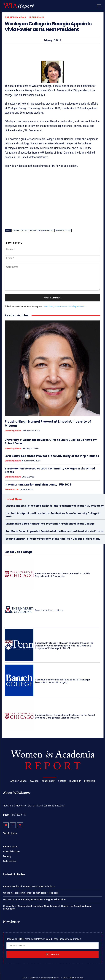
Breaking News (15, 17)
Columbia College (20, 231)
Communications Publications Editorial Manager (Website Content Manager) (63, 681)
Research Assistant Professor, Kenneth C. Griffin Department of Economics (62, 575)
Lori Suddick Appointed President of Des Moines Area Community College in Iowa (53, 515)
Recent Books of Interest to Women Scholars (29, 886)
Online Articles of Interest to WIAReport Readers (31, 893)
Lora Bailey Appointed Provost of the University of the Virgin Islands (52, 456)
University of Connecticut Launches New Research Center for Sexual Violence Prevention (47, 907)
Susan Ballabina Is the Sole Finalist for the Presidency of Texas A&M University (55, 506)
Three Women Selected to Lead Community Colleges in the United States (50, 470)
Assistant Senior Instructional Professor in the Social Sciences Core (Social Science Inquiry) (65, 716)
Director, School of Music (49, 610)
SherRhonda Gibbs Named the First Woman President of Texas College (50, 524)
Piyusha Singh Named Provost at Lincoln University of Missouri (48, 424)
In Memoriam (12, 489)
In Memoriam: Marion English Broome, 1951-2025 (38, 485)
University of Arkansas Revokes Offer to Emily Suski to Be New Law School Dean (51, 442)
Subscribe (52, 954)
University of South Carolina (42, 231)
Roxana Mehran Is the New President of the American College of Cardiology (53, 539)
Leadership (36, 17)
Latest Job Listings (19, 552)
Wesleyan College (63, 231)
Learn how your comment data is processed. (64, 306)
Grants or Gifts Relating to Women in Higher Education (34, 899)
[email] (52, 946)
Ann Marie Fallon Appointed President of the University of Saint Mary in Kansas (55, 531)
